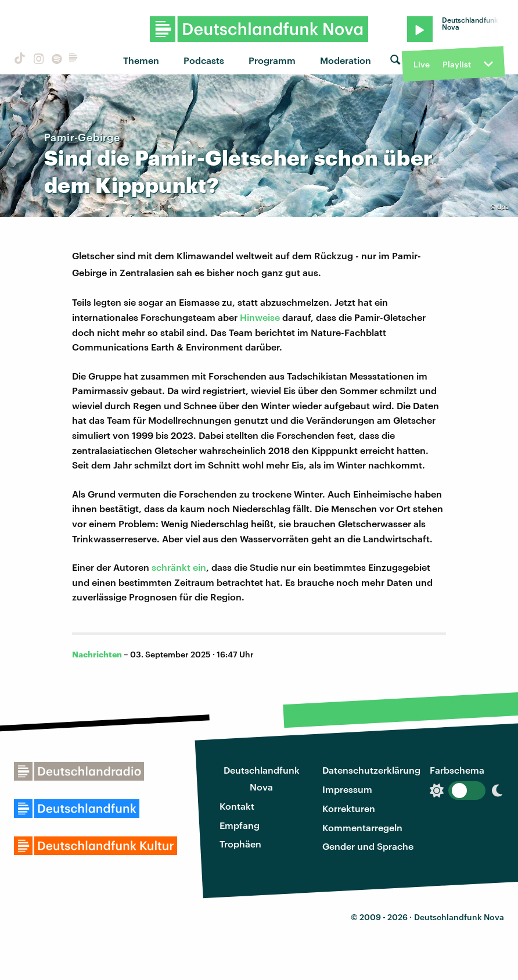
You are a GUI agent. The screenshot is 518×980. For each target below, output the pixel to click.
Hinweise (260, 317)
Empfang (240, 825)
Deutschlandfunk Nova (262, 778)
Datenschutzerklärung (371, 770)
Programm (272, 60)
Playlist (457, 64)
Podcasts (204, 60)
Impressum (347, 789)
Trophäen (240, 844)
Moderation (346, 60)
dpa (503, 207)
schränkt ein (179, 567)
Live (422, 64)
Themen (141, 60)
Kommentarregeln (362, 827)
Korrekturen (349, 808)
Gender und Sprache (368, 846)
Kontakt (237, 806)
